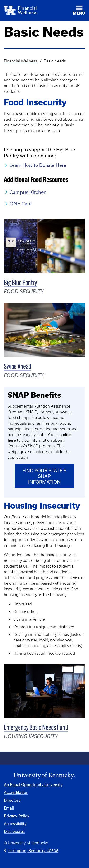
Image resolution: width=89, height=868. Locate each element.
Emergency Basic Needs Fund (36, 728)
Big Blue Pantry (20, 283)
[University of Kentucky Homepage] (44, 776)
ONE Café (21, 204)
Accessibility (15, 824)
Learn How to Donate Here (38, 165)
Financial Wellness (20, 61)
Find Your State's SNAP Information (44, 476)
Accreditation (16, 792)
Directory (12, 800)
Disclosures (14, 831)
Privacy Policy (17, 816)
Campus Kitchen (28, 192)
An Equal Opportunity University (33, 785)
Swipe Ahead (17, 367)
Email (9, 808)
